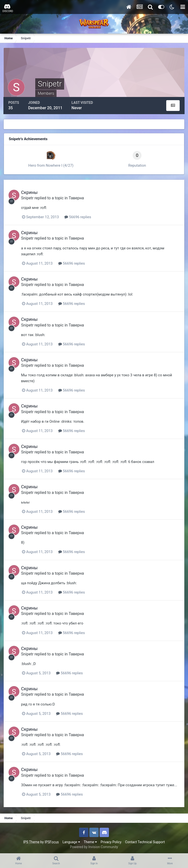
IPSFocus (52, 841)
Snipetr (29, 197)
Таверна (77, 197)
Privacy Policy (111, 841)
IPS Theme (31, 841)
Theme (90, 841)
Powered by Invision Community (94, 846)
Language (71, 841)
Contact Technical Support (145, 841)
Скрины (31, 192)
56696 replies (79, 217)
